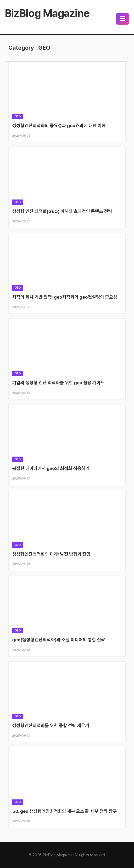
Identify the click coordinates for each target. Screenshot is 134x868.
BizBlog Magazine (47, 13)
